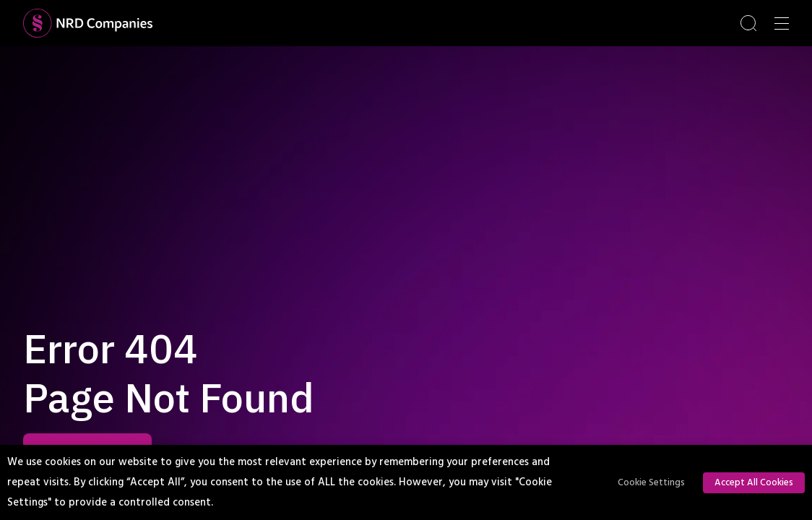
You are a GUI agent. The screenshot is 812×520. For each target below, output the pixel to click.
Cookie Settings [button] (651, 482)
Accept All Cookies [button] (754, 482)
